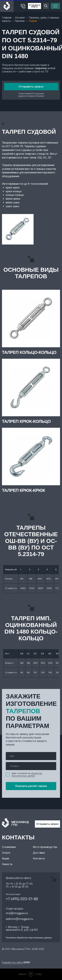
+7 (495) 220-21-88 (22, 899)
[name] (31, 756)
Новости (7, 864)
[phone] (31, 766)
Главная (7, 18)
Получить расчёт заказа (31, 786)
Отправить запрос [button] (34, 6)
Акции (6, 858)
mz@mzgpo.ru (17, 913)
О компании (9, 847)
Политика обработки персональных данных (29, 938)
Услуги (6, 853)
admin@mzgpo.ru (19, 919)
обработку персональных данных (27, 774)
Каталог (20, 18)
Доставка (39, 853)
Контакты (39, 858)
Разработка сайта (12, 962)
